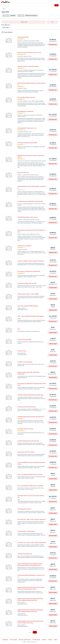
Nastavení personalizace (25, 640)
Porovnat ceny (53, 45)
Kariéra (55, 640)
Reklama (44, 640)
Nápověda (5, 640)
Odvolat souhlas (36, 640)
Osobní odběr (6, 28)
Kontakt (50, 640)
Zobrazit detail (53, 252)
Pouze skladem (8, 32)
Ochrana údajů (13, 640)
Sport (4, 9)
